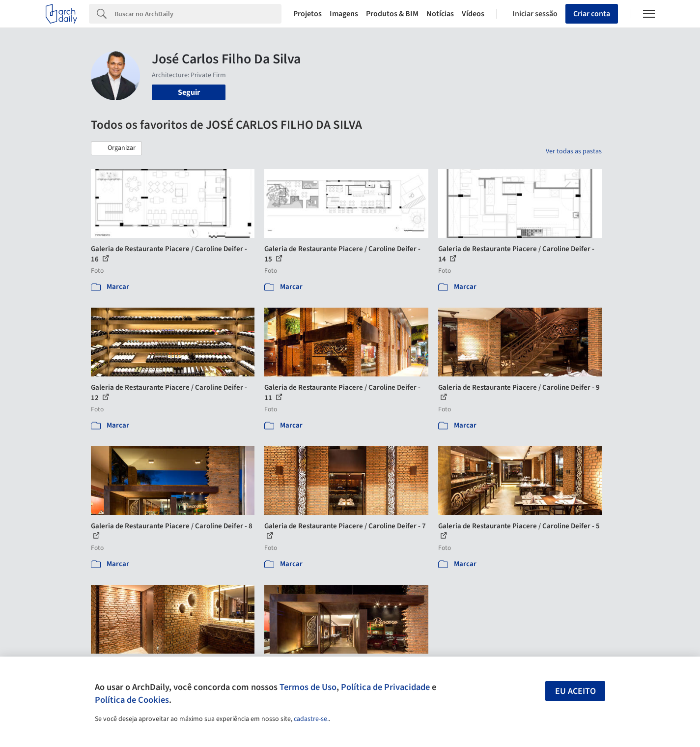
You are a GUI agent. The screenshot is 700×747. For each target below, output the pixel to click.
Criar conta (592, 14)
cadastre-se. (311, 719)
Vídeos (473, 14)
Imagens (344, 14)
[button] (116, 148)
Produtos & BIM (392, 14)
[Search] (198, 14)
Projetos (308, 14)
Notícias (440, 14)
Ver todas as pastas (574, 151)
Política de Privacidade (385, 687)
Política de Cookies (132, 700)
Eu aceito (575, 691)
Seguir (189, 92)
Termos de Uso (308, 687)
